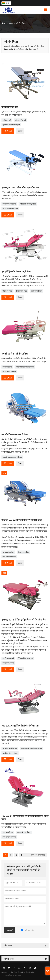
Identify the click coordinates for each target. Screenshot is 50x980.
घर (3, 23)
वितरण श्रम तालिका (24, 552)
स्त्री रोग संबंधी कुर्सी (8, 658)
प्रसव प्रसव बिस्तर (8, 832)
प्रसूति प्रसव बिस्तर (37, 291)
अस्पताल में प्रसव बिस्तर (24, 832)
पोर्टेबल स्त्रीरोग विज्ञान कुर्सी (25, 658)
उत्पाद (11, 23)
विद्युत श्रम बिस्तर (7, 291)
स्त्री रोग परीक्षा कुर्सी (8, 663)
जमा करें (10, 930)
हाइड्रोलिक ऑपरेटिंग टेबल (10, 748)
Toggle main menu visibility (45, 9)
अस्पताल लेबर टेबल (8, 552)
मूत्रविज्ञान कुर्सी (7, 120)
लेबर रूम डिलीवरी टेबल (9, 557)
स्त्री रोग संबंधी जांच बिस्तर (10, 209)
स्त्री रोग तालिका (7, 367)
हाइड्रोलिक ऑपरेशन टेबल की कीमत (31, 748)
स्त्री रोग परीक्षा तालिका (9, 204)
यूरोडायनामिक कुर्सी (21, 120)
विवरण (20, 131)
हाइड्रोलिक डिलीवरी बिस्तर (10, 753)
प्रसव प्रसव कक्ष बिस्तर (9, 837)
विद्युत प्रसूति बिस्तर (22, 291)
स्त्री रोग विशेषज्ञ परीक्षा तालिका (25, 367)
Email (8, 131)
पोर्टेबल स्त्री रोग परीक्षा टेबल (28, 204)
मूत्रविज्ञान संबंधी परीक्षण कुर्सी (11, 125)
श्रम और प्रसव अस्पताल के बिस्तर (12, 457)
